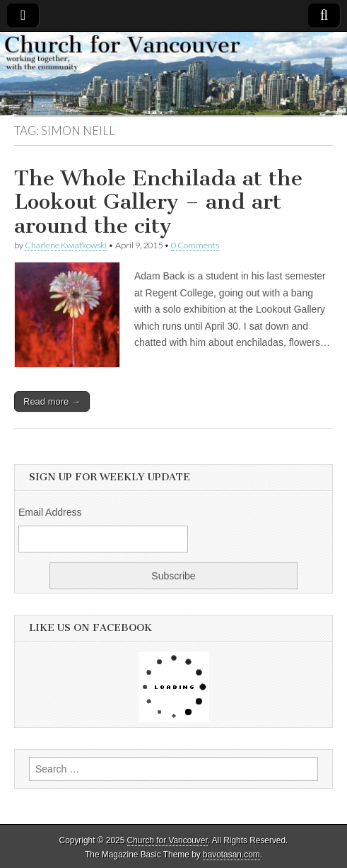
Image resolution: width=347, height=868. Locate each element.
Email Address (50, 512)
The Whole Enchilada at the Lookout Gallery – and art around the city (158, 202)
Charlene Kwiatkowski (66, 245)
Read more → (52, 401)
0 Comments (195, 245)
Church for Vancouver (167, 840)
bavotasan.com (231, 855)
